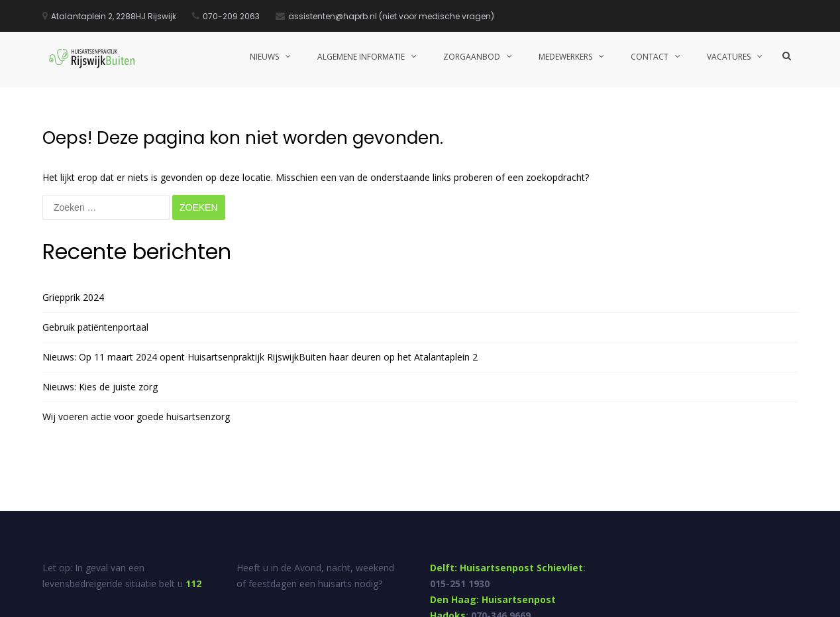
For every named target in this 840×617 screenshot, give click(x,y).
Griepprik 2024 (73, 210)
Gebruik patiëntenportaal (95, 240)
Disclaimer (705, 602)
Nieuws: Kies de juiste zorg (100, 299)
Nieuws (264, 57)
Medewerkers (565, 57)
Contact (650, 57)
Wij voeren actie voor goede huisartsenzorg (136, 329)
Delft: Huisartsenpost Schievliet (506, 480)
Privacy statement (764, 602)
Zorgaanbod (472, 57)
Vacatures (729, 57)
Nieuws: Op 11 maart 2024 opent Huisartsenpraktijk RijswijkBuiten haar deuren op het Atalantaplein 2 (260, 269)
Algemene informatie (361, 57)
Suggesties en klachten (636, 602)
